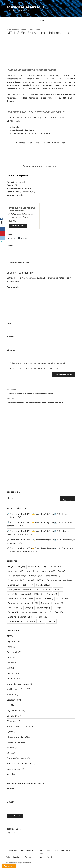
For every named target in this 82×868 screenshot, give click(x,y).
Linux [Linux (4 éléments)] (47, 589)
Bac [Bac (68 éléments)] (62, 571)
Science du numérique (26, 7)
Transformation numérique (19, 764)
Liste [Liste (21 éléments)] (58, 589)
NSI (8, 705)
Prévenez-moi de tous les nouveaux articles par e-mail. (34, 369)
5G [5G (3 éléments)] (11, 567)
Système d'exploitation (17, 758)
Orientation (12, 716)
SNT (9, 753)
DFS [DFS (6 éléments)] (41, 580)
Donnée (10, 663)
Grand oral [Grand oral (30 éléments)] (43, 585)
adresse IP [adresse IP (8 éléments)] (34, 567)
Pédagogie (12, 721)
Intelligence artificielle (17, 689)
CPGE (9, 657)
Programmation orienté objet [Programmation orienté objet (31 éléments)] (23, 603)
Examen (10, 673)
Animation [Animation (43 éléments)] (57, 567)
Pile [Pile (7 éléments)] (39, 599)
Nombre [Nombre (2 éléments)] (52, 594)
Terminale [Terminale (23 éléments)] (41, 617)
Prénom (11, 789)
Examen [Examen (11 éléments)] (13, 585)
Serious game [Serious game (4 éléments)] (29, 612)
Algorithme (12, 641)
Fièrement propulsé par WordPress (19, 863)
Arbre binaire (13, 652)
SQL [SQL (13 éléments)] (59, 612)
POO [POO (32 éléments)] (49, 599)
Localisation (12, 700)
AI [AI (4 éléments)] (45, 567)
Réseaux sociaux (14, 742)
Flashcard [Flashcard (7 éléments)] (27, 585)
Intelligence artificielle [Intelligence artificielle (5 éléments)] (19, 589)
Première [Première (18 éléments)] (62, 599)
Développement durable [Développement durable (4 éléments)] (59, 580)
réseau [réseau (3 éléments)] (57, 608)
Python (10, 732)
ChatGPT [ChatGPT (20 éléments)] (35, 576)
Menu (41, 20)
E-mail (11, 337)
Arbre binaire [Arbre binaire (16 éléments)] (16, 571)
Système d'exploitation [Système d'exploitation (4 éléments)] (20, 617)
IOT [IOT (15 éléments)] (37, 589)
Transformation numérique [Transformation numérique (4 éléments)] (22, 621)
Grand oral (12, 679)
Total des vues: (14, 829)
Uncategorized (14, 769)
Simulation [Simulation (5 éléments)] (46, 612)
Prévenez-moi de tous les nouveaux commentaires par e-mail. (38, 363)
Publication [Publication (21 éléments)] (15, 608)
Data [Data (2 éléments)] (31, 580)
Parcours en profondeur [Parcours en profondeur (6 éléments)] (20, 599)
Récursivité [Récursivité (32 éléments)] (43, 608)
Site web (11, 350)
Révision (11, 748)
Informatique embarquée (18, 684)
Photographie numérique (18, 726)
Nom (10, 323)
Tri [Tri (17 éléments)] (41, 621)
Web (9, 774)
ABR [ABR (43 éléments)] (21, 567)
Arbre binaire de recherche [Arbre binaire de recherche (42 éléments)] (41, 571)
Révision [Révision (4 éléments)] (13, 612)
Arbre (9, 647)
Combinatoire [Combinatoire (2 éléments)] (52, 576)
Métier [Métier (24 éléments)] (39, 594)
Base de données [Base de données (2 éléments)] (17, 576)
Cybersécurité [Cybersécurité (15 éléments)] (16, 580)
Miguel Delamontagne (30, 29)
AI (8, 636)
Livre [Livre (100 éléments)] (13, 594)
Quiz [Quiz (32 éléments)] (29, 608)
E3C (9, 668)
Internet (10, 695)
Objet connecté (14, 710)
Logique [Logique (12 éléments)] (26, 594)
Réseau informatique (19, 262)
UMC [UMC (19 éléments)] (51, 621)
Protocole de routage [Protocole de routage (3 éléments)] (52, 603)
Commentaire (14, 287)
